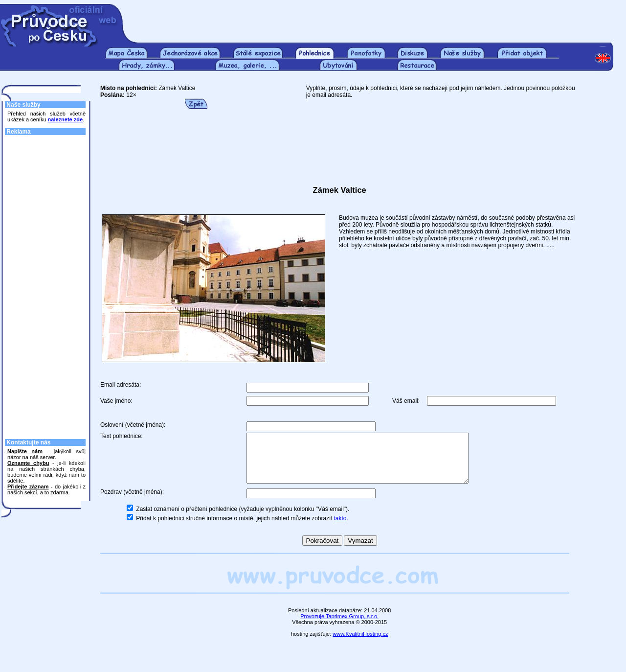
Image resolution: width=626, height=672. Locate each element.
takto (340, 529)
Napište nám (25, 451)
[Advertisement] (376, 19)
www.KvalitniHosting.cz (360, 644)
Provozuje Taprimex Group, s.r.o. (339, 626)
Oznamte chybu (28, 463)
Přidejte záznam (28, 487)
